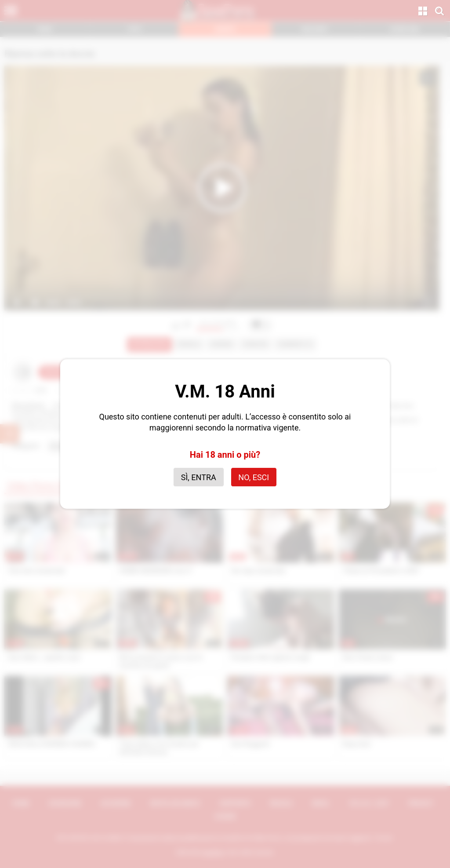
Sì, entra (199, 477)
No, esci (254, 477)
